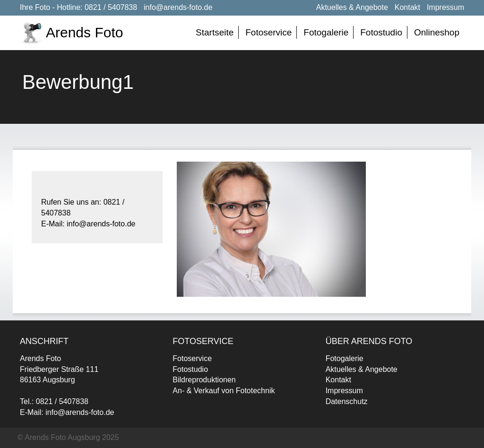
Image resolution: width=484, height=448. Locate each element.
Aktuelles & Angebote (352, 7)
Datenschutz (347, 401)
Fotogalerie (326, 32)
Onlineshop (437, 32)
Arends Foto (84, 32)
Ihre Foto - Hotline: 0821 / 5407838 (78, 7)
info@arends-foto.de (178, 7)
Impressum (445, 7)
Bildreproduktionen (204, 380)
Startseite (215, 32)
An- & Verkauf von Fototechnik (224, 391)
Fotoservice (268, 32)
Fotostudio (381, 32)
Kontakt (407, 7)
